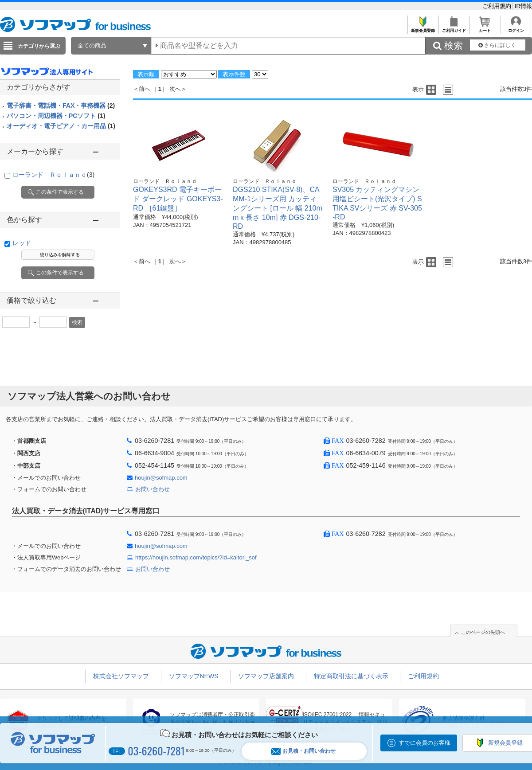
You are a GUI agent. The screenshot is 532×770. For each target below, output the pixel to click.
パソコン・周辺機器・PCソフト (56, 116)
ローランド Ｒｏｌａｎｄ (53, 175)
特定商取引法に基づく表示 (351, 676)
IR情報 (523, 6)
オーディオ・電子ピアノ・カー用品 (61, 126)
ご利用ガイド (454, 28)
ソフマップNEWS (194, 676)
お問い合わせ (153, 489)
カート (485, 28)
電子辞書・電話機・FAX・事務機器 (61, 106)
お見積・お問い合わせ (303, 751)
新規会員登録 (423, 28)
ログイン (516, 28)
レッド (22, 243)
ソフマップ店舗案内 (266, 676)
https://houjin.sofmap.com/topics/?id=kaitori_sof (196, 557)
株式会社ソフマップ (121, 676)
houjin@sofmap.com (161, 478)
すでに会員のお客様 (424, 743)
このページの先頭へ (483, 632)
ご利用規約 (498, 6)
